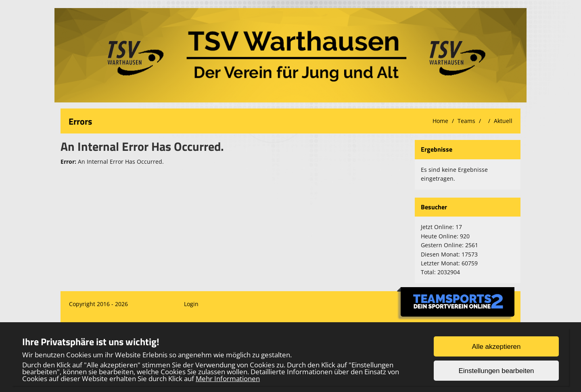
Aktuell (503, 121)
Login (191, 304)
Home (440, 121)
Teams (466, 121)
